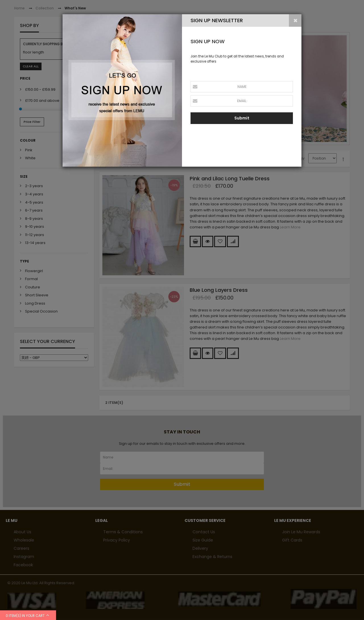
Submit (242, 118)
